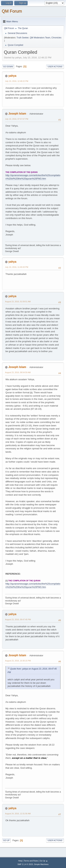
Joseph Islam (17, 114)
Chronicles (56, 38)
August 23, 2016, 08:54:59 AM (18, 372)
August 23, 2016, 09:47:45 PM (18, 619)
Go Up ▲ (44, 861)
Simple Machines (41, 864)
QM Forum (12, 11)
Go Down (8, 67)
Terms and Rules (31, 861)
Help (20, 861)
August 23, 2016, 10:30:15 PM (18, 661)
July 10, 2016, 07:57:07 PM (17, 119)
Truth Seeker (23, 38)
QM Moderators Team (40, 38)
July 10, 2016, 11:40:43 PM (17, 267)
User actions (55, 67)
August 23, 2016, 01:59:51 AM (18, 302)
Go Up (6, 840)
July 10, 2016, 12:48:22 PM (17, 81)
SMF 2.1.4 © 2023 (25, 864)
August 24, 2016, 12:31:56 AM (18, 814)
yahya (12, 76)
